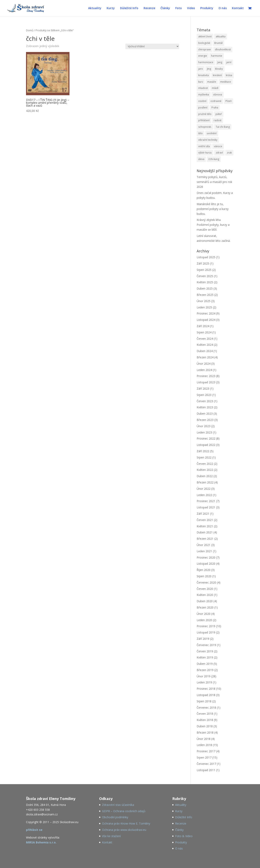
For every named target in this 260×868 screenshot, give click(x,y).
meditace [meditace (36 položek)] (226, 82)
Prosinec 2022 (206, 438)
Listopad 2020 (206, 564)
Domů (30, 30)
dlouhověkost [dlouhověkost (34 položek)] (223, 49)
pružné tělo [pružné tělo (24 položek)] (205, 114)
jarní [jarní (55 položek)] (229, 62)
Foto (179, 8)
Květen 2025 (205, 282)
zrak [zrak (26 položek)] (229, 153)
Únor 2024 (204, 364)
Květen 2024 (205, 345)
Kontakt (238, 8)
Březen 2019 (205, 670)
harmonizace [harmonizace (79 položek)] (206, 62)
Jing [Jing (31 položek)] (209, 69)
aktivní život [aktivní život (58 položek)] (205, 36)
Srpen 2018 (204, 701)
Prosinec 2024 (206, 313)
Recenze (149, 8)
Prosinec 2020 (206, 557)
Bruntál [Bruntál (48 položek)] (218, 43)
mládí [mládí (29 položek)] (215, 88)
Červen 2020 (205, 589)
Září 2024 (203, 326)
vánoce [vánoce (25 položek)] (218, 146)
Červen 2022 (205, 464)
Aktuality (95, 8)
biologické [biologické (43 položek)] (204, 43)
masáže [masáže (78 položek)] (212, 82)
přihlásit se (34, 830)
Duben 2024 (205, 351)
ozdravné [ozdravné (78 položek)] (216, 101)
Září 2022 (203, 451)
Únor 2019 (204, 676)
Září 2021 (203, 514)
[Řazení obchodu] (152, 46)
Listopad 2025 (206, 257)
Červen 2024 (205, 339)
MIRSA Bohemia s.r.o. (41, 842)
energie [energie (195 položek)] (203, 56)
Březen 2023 (205, 420)
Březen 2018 (205, 732)
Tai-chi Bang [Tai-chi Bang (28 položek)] (223, 127)
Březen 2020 (205, 607)
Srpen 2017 (204, 757)
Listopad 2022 (206, 445)
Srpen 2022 (204, 457)
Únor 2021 (204, 545)
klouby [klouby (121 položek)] (219, 69)
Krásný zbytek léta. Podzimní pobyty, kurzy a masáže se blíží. (213, 225)
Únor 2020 (204, 614)
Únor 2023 (204, 426)
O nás (223, 8)
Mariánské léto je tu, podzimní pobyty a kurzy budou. (213, 209)
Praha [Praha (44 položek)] (215, 108)
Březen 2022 (205, 482)
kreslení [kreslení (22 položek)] (217, 75)
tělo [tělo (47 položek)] (200, 133)
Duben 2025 (205, 288)
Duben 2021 (205, 532)
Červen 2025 (205, 276)
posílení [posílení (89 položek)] (203, 108)
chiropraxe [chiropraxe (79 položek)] (205, 49)
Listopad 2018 (206, 695)
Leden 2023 (204, 432)
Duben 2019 (205, 664)
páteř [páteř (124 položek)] (219, 114)
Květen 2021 (205, 526)
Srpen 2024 (204, 332)
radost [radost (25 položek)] (218, 120)
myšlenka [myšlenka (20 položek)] (204, 95)
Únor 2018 (204, 739)
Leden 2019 (204, 682)
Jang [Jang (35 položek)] (220, 62)
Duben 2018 (205, 726)
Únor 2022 (204, 489)
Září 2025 (203, 263)
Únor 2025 (204, 301)
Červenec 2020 (206, 582)
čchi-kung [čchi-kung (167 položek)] (214, 159)
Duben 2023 (205, 413)
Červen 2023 (205, 401)
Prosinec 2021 (206, 501)
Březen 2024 (205, 357)
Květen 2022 (205, 470)
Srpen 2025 (204, 270)
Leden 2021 (204, 551)
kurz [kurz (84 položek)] (201, 82)
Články (165, 8)
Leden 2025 (204, 307)
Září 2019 (203, 639)
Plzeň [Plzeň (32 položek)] (229, 101)
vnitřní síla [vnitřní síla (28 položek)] (204, 146)
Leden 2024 (204, 370)
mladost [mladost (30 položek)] (203, 88)
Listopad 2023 (206, 382)
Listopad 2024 (206, 320)
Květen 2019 (205, 657)
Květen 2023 (205, 407)
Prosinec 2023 (206, 376)
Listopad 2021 (206, 507)
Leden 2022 (204, 495)
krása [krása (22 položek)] (229, 75)
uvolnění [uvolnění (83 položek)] (212, 133)
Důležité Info (129, 8)
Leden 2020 (204, 620)
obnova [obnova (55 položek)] (218, 95)
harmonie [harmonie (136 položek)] (217, 56)
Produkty (207, 8)
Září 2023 (203, 389)
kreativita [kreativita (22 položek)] (204, 75)
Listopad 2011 (206, 770)
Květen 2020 (205, 595)
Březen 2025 (205, 295)
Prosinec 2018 (206, 689)
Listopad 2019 (206, 632)
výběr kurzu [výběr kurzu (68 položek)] (205, 153)
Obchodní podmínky (115, 817)
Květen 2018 (205, 720)
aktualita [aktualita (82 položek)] (221, 36)
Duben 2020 (205, 601)
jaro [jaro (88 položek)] (201, 69)
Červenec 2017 (206, 764)
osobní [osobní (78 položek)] (202, 101)
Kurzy (111, 8)
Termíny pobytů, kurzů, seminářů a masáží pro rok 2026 (214, 182)
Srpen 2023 (204, 395)
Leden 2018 (204, 745)
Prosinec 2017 (206, 751)
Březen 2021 (205, 539)
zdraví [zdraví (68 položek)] (219, 153)
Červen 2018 (205, 714)
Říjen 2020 (204, 570)
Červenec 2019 (206, 645)
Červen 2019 (205, 651)
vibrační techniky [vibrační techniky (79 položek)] (208, 140)
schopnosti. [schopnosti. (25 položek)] (205, 127)
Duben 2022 (205, 476)
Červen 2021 (205, 520)
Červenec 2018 (206, 707)
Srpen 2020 (204, 576)
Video (191, 8)
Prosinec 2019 (206, 626)
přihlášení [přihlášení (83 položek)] (204, 120)
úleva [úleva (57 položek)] (201, 159)
